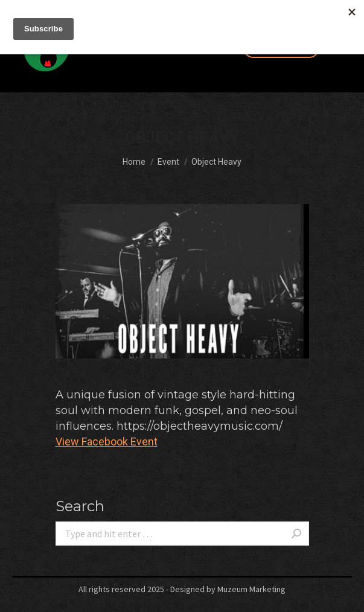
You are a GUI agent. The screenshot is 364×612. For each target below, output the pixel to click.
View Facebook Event (107, 441)
